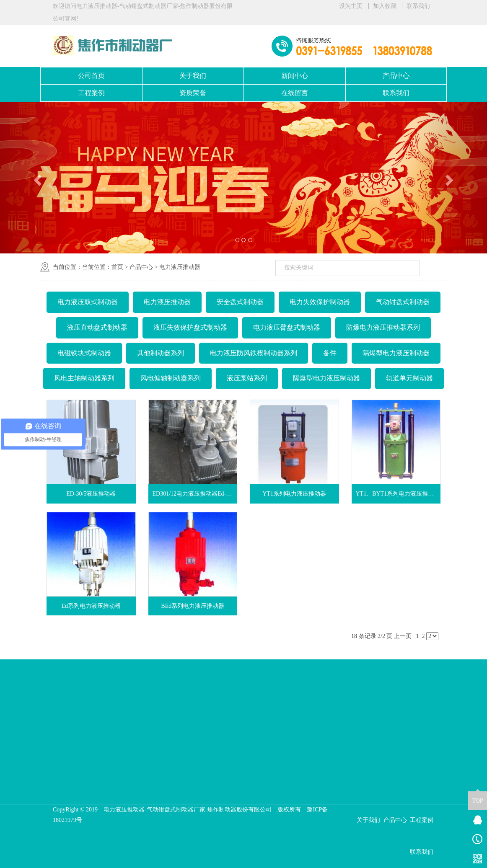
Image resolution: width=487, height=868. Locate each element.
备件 (330, 353)
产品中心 (396, 76)
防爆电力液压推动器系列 (383, 327)
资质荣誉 (193, 93)
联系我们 (418, 6)
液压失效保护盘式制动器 (190, 327)
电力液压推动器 (180, 267)
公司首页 (91, 76)
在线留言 (295, 93)
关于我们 (193, 76)
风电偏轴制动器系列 (171, 378)
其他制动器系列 (161, 353)
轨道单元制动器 (409, 378)
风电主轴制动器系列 (84, 378)
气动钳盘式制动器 (403, 302)
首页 (117, 267)
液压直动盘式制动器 (97, 327)
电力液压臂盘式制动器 (287, 327)
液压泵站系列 (247, 378)
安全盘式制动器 (240, 302)
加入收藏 (385, 6)
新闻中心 (295, 76)
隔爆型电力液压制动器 (396, 353)
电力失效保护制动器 (320, 302)
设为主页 (351, 6)
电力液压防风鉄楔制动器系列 (254, 353)
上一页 (403, 636)
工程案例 (91, 93)
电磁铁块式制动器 (84, 353)
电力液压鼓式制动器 (88, 302)
